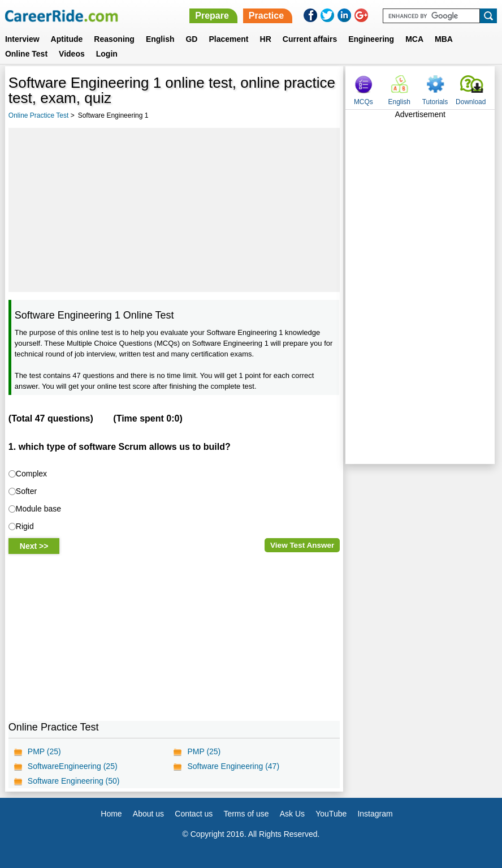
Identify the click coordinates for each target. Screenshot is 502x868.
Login (107, 54)
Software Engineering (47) (233, 766)
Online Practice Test (39, 115)
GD (191, 39)
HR (266, 39)
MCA (414, 39)
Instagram (375, 814)
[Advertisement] (174, 210)
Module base (38, 509)
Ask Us (292, 814)
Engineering (371, 39)
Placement (228, 39)
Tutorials (435, 102)
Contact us (194, 814)
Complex (31, 474)
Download (471, 102)
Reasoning (114, 39)
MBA (444, 39)
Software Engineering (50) (74, 781)
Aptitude (67, 39)
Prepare (212, 16)
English (160, 39)
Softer (26, 491)
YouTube (331, 814)
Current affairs (310, 39)
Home (111, 814)
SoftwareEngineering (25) (73, 766)
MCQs (363, 102)
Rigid (25, 526)
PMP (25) (44, 751)
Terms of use (246, 814)
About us (148, 814)
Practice (266, 16)
